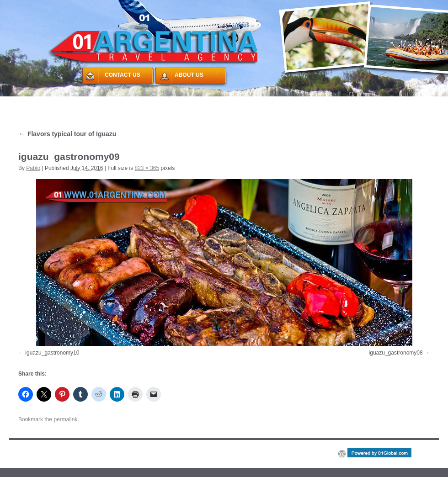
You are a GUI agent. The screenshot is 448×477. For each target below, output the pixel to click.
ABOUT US (189, 75)
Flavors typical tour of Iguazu (67, 134)
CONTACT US (123, 75)
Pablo (33, 168)
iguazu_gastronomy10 (52, 353)
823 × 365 (147, 168)
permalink (65, 419)
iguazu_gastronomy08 (396, 353)
